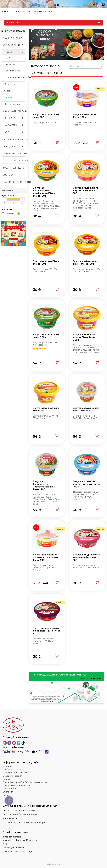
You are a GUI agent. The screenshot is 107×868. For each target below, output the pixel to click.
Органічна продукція (14, 154)
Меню (56, 5)
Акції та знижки (13, 38)
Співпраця (8, 792)
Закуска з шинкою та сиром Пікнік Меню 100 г (86, 190)
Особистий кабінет (12, 776)
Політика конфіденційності (16, 785)
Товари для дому (14, 168)
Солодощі (14, 147)
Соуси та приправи (14, 111)
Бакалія (38, 12)
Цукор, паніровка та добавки (15, 77)
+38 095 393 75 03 (12, 818)
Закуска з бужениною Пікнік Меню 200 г (86, 409)
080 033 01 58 (10, 810)
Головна (6, 12)
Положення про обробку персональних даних (26, 782)
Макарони (9, 64)
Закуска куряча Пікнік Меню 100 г (46, 263)
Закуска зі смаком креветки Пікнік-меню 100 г (87, 484)
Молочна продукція (14, 139)
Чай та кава (14, 125)
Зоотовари (10, 175)
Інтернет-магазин (22, 12)
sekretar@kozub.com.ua (15, 848)
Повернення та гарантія (15, 773)
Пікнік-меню (11, 213)
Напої (14, 132)
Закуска (8, 97)
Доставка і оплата (12, 770)
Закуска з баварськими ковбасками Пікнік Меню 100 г (44, 192)
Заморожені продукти (14, 182)
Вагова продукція (13, 104)
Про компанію (10, 789)
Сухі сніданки (14, 45)
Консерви (14, 118)
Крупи (7, 58)
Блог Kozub (9, 766)
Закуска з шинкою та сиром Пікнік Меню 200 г (86, 337)
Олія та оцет (10, 84)
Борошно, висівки (13, 71)
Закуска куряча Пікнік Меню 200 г (46, 409)
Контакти (7, 779)
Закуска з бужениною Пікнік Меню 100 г (86, 263)
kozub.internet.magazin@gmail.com (21, 840)
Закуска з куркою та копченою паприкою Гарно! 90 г (45, 557)
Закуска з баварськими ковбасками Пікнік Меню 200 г (44, 485)
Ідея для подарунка (14, 161)
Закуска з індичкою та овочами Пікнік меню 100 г (87, 557)
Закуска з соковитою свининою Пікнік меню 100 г (47, 631)
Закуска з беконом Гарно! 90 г (84, 116)
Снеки (7, 91)
